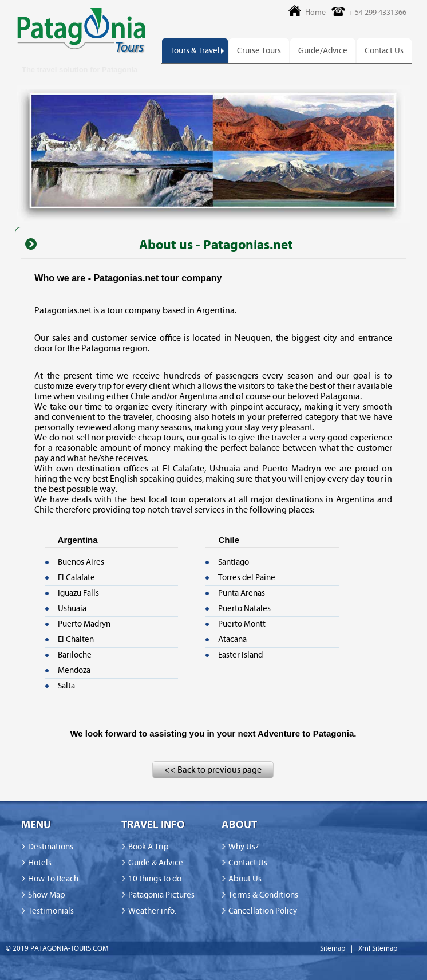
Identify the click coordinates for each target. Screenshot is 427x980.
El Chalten (76, 639)
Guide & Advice (156, 863)
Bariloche (75, 655)
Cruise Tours (259, 51)
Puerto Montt (242, 624)
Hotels (40, 863)
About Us (245, 879)
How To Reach (53, 879)
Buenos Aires (81, 562)
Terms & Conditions (263, 895)
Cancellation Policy (263, 911)
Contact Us (384, 51)
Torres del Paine (247, 578)
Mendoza (74, 670)
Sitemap (333, 949)
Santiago (234, 562)
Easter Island (240, 655)
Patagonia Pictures (161, 895)
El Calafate (76, 578)
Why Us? (244, 847)
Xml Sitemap (378, 949)
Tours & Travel (195, 51)
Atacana (232, 639)
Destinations (51, 847)
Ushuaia (72, 609)
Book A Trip (149, 847)
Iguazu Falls (78, 593)
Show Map (47, 895)
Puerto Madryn (84, 624)
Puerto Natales (244, 609)
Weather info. (152, 911)
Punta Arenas (242, 593)
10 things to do (155, 879)
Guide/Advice (323, 51)
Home (315, 13)
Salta (66, 686)
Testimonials (51, 911)
